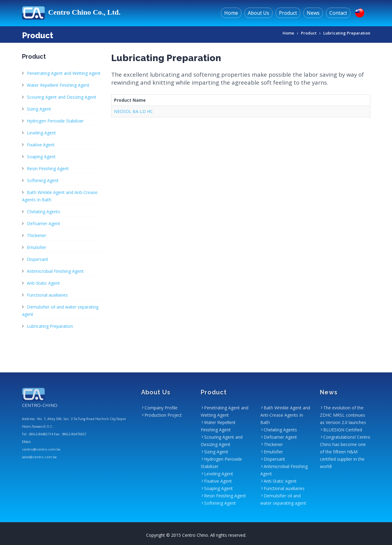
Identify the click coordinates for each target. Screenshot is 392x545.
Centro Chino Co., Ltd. (71, 12)
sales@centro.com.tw (39, 457)
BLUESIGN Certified (343, 430)
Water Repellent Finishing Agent (58, 85)
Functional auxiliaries (47, 295)
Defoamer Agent (44, 223)
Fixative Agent (41, 145)
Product (288, 13)
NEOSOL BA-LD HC (133, 111)
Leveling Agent (41, 133)
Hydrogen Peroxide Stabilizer (55, 121)
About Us (258, 13)
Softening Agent (43, 180)
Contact (338, 13)
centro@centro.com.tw (41, 449)
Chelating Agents (44, 212)
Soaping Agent (41, 157)
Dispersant (38, 259)
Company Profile (161, 408)
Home (231, 13)
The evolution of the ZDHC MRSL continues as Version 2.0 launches (343, 415)
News (313, 13)
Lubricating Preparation (347, 33)
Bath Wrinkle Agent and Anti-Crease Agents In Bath (285, 415)
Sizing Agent (39, 109)
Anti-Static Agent (43, 283)
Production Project (163, 415)
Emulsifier (37, 247)
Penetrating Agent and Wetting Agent (64, 73)
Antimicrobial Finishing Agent (55, 271)
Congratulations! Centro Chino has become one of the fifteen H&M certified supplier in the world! (345, 452)
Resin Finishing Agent (48, 168)
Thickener (37, 235)
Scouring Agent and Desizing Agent (62, 97)
